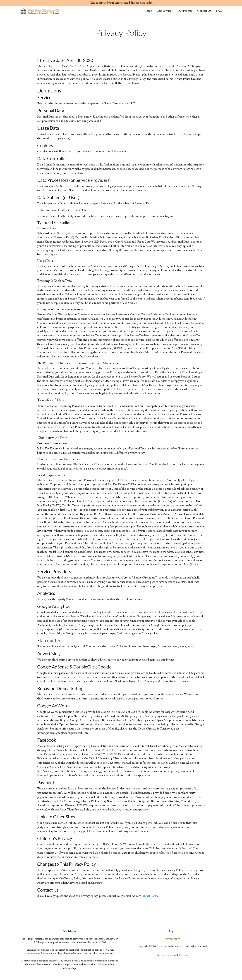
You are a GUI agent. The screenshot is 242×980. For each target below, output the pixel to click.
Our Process (185, 11)
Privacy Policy (173, 939)
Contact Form (149, 896)
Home (148, 11)
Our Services (165, 11)
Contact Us (204, 11)
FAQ (219, 11)
